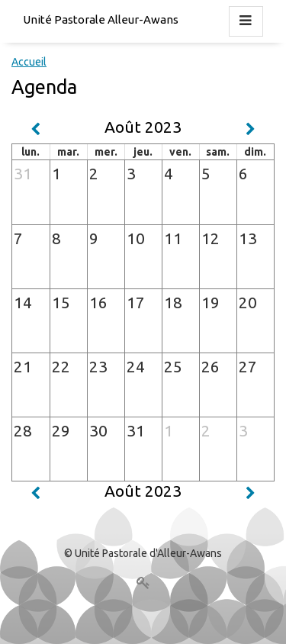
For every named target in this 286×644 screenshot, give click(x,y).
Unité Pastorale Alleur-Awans (101, 19)
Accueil (29, 62)
